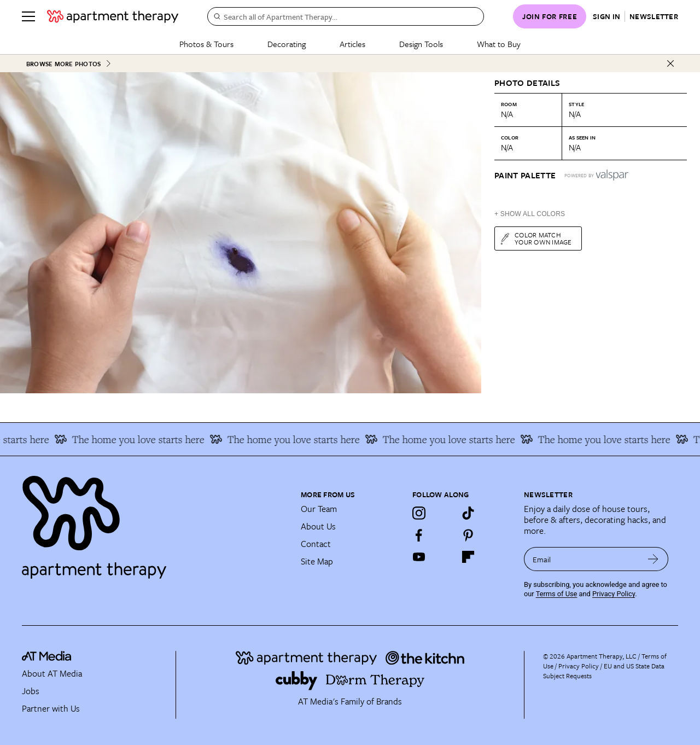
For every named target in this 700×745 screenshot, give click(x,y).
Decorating (287, 44)
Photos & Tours (206, 44)
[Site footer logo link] (155, 522)
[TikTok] (468, 513)
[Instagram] (419, 513)
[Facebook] (419, 535)
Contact (316, 544)
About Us (318, 526)
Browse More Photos (69, 64)
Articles (352, 44)
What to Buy (499, 44)
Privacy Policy (614, 594)
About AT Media (52, 673)
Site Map (317, 561)
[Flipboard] (468, 557)
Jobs (31, 691)
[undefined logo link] (113, 16)
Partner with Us (51, 708)
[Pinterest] (468, 535)
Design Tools (421, 44)
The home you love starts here (135, 439)
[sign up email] (581, 559)
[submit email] (653, 559)
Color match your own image (536, 238)
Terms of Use (557, 594)
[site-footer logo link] (46, 658)
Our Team (319, 509)
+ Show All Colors (530, 214)
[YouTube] (419, 557)
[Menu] (28, 16)
